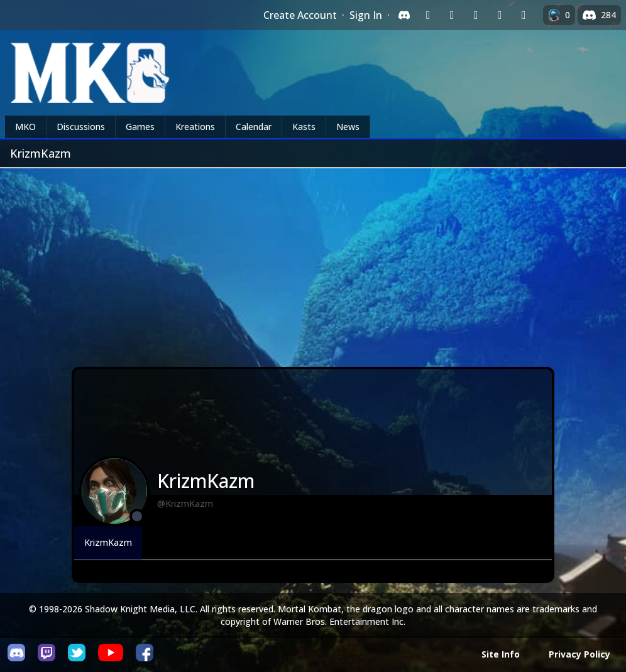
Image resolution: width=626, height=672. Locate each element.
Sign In (366, 15)
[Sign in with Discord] (404, 15)
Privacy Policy (579, 654)
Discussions (81, 127)
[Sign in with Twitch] (428, 15)
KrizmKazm (108, 542)
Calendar (254, 127)
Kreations (195, 127)
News (348, 127)
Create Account (300, 15)
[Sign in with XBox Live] (524, 15)
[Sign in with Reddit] (476, 15)
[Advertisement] (313, 263)
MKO (25, 127)
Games (140, 127)
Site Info (501, 654)
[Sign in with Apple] (500, 15)
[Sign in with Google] (452, 15)
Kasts (304, 127)
